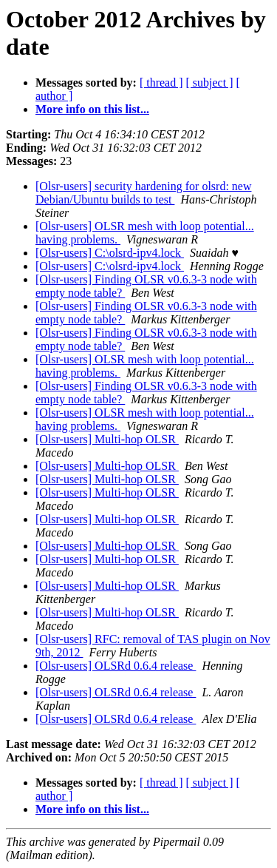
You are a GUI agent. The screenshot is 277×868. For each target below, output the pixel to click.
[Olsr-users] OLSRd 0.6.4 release (116, 666)
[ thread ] (161, 83)
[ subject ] (210, 83)
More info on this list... (92, 109)
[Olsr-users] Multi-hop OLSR (107, 439)
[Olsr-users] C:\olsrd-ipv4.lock (110, 253)
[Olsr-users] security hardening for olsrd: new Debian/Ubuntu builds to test (143, 193)
